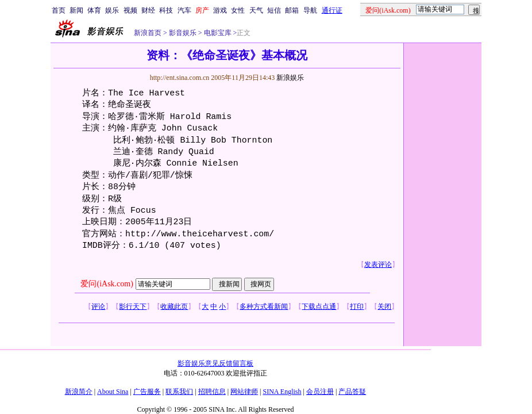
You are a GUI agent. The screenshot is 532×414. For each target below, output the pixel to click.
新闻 (76, 10)
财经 (148, 10)
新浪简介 (79, 392)
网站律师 (244, 392)
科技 (166, 10)
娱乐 (112, 10)
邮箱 (292, 10)
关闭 (384, 306)
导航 (310, 10)
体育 (94, 10)
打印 (357, 306)
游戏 (220, 10)
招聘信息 (212, 392)
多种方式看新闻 (264, 306)
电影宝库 (217, 33)
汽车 (184, 10)
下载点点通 (319, 306)
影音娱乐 (183, 33)
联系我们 (179, 392)
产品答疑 (352, 392)
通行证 (332, 10)
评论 (98, 306)
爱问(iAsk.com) (107, 284)
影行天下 (133, 306)
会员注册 (320, 392)
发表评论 (378, 264)
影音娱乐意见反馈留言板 (215, 363)
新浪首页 (148, 33)
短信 (274, 10)
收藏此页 (174, 306)
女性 (238, 10)
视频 (130, 10)
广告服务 (147, 392)
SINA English (282, 392)
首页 (59, 10)
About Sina (113, 392)
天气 (256, 10)
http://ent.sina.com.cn (181, 78)
